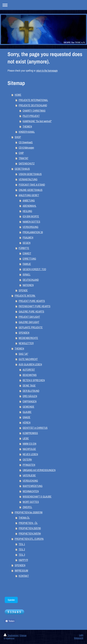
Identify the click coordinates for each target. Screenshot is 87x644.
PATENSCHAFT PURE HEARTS (35, 306)
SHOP (18, 137)
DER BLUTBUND (31, 391)
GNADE (27, 417)
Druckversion (11, 635)
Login (81, 635)
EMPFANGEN (30, 401)
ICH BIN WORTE (31, 216)
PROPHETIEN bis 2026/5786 (29, 512)
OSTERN (27, 460)
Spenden (11, 600)
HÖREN (27, 423)
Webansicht (79, 638)
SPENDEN (24, 333)
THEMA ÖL (24, 518)
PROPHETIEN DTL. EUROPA (29, 539)
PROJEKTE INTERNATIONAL (33, 100)
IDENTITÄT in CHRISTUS (35, 428)
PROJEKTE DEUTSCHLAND (33, 105)
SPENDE (23, 290)
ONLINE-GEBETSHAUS (31, 190)
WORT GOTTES (31, 502)
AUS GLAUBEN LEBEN (30, 364)
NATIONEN (28, 285)
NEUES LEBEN (30, 454)
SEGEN (27, 243)
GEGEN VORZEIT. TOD (34, 269)
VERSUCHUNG (30, 481)
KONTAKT (24, 576)
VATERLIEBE (29, 475)
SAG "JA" (23, 354)
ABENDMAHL (29, 206)
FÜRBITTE (24, 248)
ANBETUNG (29, 201)
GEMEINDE (28, 407)
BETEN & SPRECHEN (34, 380)
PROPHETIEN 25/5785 (30, 528)
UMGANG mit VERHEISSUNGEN (39, 470)
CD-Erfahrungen (26, 148)
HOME (18, 95)
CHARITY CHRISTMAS (34, 111)
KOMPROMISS (30, 433)
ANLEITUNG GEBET (29, 195)
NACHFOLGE (29, 449)
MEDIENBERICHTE (28, 338)
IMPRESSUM (21, 571)
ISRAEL (27, 275)
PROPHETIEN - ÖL (28, 523)
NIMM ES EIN (29, 444)
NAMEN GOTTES (31, 222)
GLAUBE (27, 412)
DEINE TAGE (29, 386)
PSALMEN (28, 238)
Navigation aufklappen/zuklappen (43, 5)
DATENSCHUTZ (27, 164)
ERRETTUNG (29, 259)
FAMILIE (27, 264)
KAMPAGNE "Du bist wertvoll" (37, 121)
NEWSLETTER (26, 343)
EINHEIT (27, 253)
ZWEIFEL (27, 507)
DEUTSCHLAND (31, 280)
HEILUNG (27, 211)
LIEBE (26, 438)
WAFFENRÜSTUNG (33, 486)
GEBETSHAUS (22, 169)
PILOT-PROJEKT (31, 116)
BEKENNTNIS (30, 375)
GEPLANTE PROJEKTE (31, 327)
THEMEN (27, 126)
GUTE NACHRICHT (28, 359)
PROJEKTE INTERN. (25, 296)
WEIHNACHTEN (31, 491)
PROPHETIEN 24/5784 (30, 534)
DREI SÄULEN (30, 396)
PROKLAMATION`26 (33, 232)
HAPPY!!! (23, 560)
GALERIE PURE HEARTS (31, 312)
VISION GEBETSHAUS (30, 174)
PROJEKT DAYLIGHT (29, 317)
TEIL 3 (22, 555)
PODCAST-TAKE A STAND (32, 185)
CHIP (21, 153)
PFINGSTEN (29, 465)
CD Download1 (26, 142)
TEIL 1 (22, 544)
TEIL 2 (22, 549)
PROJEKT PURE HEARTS (32, 301)
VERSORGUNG (30, 227)
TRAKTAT (23, 158)
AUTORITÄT (29, 370)
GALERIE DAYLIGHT (29, 322)
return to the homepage (47, 71)
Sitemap (23, 635)
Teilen (10, 621)
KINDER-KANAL (27, 132)
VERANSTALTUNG (28, 179)
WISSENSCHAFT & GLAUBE (37, 497)
